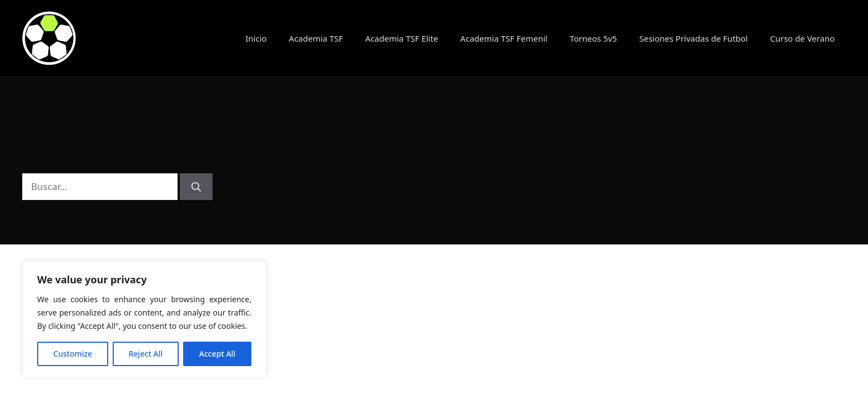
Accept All (217, 354)
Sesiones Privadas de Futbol (694, 38)
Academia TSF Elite (402, 38)
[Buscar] (196, 187)
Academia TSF (316, 38)
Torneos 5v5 (593, 38)
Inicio (256, 38)
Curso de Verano (802, 38)
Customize (73, 354)
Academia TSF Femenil (504, 38)
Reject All (146, 354)
